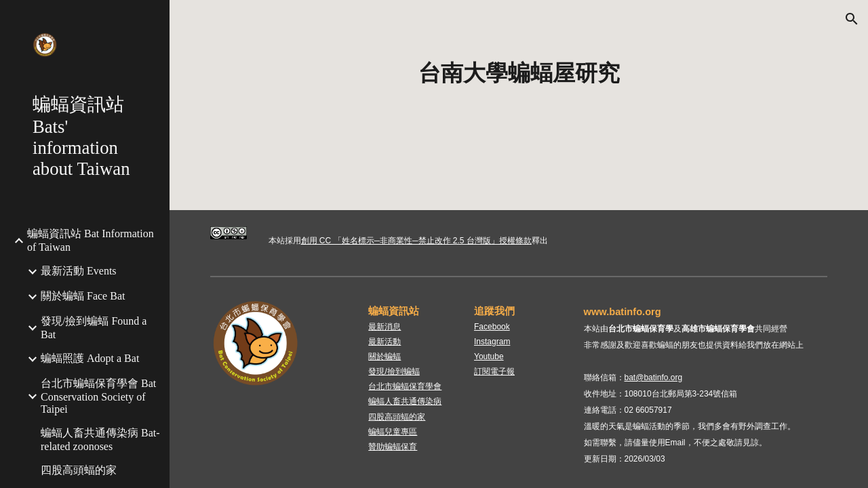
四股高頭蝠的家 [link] (79, 470)
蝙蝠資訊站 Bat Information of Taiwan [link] (91, 240)
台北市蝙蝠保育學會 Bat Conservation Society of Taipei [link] (98, 396)
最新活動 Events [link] (79, 271)
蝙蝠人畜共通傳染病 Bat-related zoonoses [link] (100, 440)
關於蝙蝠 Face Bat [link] (83, 296)
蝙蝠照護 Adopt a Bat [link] (90, 358)
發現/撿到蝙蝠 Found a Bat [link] (94, 328)
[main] (519, 73)
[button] (852, 19)
